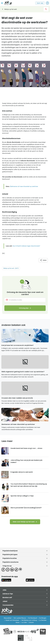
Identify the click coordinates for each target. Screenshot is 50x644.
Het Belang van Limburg (29, 620)
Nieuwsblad (8, 618)
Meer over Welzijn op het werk (24, 522)
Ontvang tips (24, 308)
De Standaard (33, 618)
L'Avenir (31, 622)
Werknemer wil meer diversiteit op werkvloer (24, 186)
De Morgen (43, 618)
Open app (40, 3)
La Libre (24, 622)
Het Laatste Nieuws (20, 618)
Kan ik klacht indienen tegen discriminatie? (26, 246)
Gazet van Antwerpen (12, 620)
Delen (43, 260)
